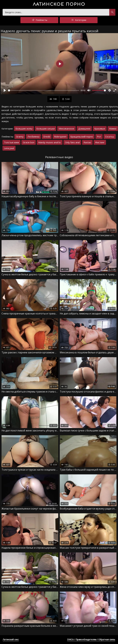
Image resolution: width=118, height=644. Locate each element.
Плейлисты (39, 20)
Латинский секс (11, 639)
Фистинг (100, 142)
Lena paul (9, 148)
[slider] (44, 90)
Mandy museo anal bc (50, 142)
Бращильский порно (82, 136)
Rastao (87, 142)
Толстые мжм (11, 142)
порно (59, 4)
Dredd (47, 136)
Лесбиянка (33, 136)
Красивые (100, 129)
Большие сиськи (46, 129)
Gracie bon (29, 142)
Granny (20, 136)
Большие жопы (24, 129)
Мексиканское (66, 129)
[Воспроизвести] (5, 90)
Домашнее (84, 129)
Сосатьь (110, 136)
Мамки (113, 129)
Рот (99, 136)
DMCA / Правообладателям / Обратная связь (91, 639)
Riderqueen (60, 136)
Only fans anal (72, 142)
